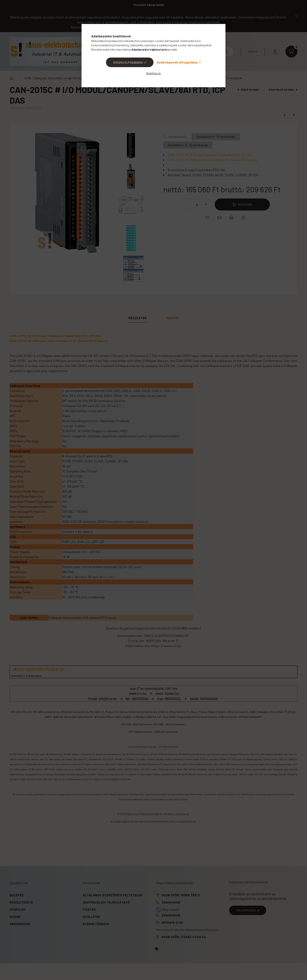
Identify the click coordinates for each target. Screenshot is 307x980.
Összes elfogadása (128, 62)
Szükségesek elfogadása (177, 62)
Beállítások (153, 73)
